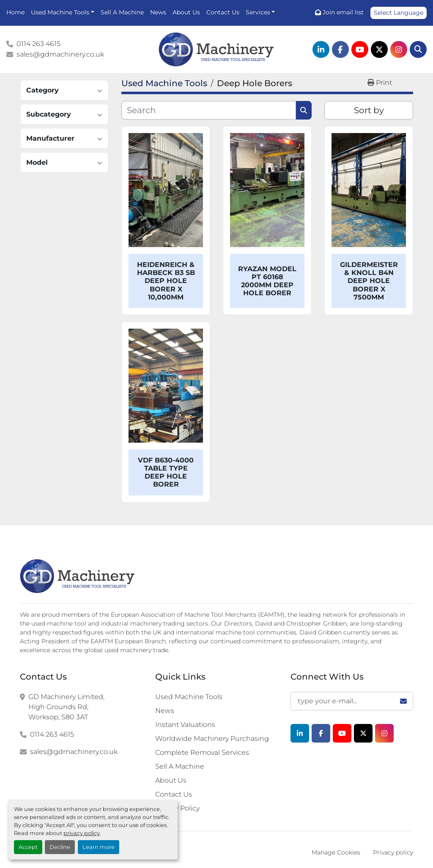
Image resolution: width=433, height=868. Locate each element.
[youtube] (360, 49)
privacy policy (82, 833)
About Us (186, 12)
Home (15, 12)
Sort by (369, 110)
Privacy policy (393, 852)
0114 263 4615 (38, 44)
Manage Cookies (336, 852)
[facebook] (340, 49)
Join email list (343, 12)
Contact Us (223, 12)
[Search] (418, 49)
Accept (28, 847)
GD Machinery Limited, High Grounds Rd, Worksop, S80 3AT (66, 707)
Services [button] (258, 12)
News (158, 12)
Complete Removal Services (202, 752)
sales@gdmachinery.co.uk (60, 54)
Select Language (399, 13)
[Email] (352, 701)
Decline (60, 847)
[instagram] (399, 49)
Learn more (99, 847)
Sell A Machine (122, 12)
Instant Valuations (185, 725)
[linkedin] (321, 49)
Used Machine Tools (60, 12)
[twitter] (379, 49)
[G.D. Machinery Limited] (78, 576)
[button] (63, 12)
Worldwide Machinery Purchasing (212, 739)
